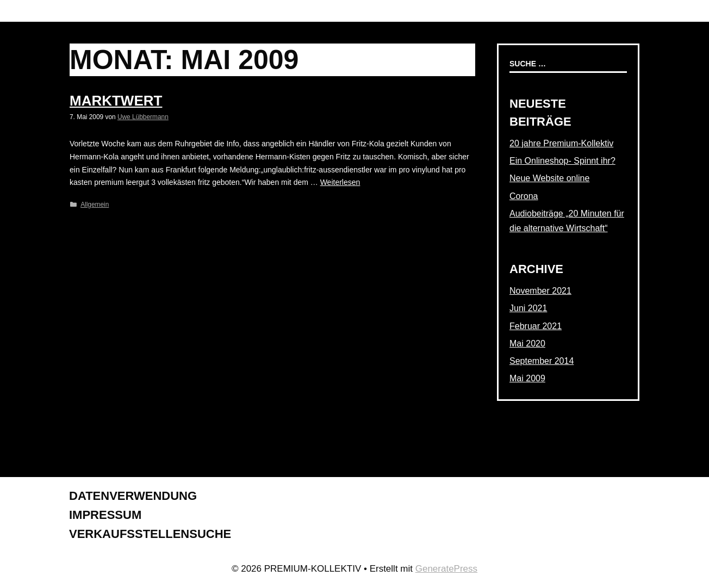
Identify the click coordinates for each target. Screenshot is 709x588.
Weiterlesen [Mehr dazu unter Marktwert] (340, 182)
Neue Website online (549, 178)
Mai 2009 (527, 378)
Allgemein (95, 205)
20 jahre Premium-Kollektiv (561, 143)
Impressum (105, 515)
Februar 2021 (536, 326)
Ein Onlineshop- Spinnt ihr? (562, 161)
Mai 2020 (527, 343)
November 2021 (540, 291)
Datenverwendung (133, 496)
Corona (524, 196)
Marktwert (116, 101)
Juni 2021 (528, 308)
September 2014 (542, 361)
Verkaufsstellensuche (150, 534)
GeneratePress (446, 569)
